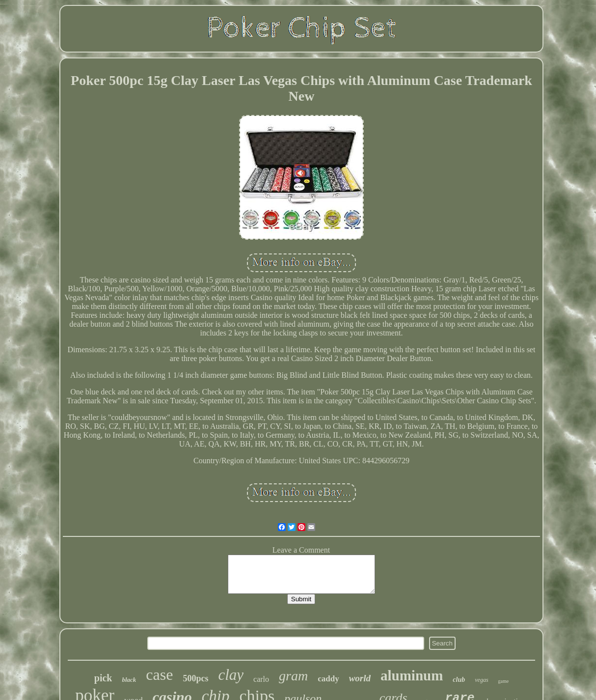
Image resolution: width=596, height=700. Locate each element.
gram (293, 676)
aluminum (412, 675)
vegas (481, 680)
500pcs (195, 678)
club (459, 680)
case (159, 674)
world (360, 678)
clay (231, 675)
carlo (261, 679)
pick (103, 678)
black (129, 680)
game (504, 681)
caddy (328, 679)
